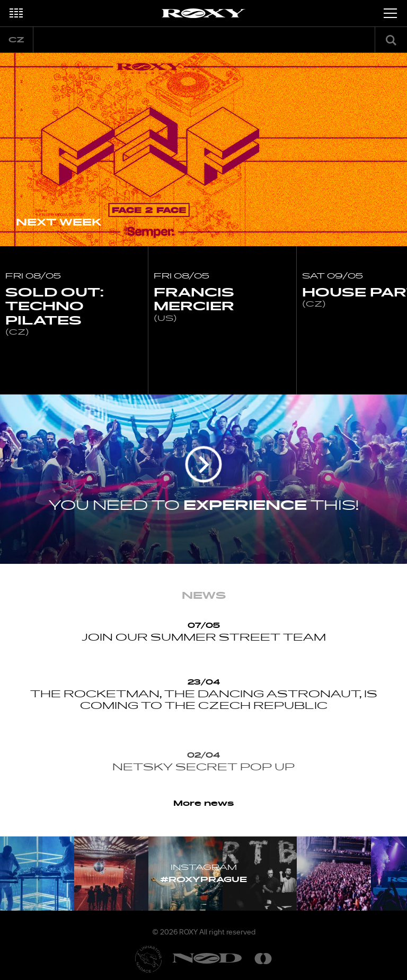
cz (16, 40)
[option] (203, 150)
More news (204, 803)
